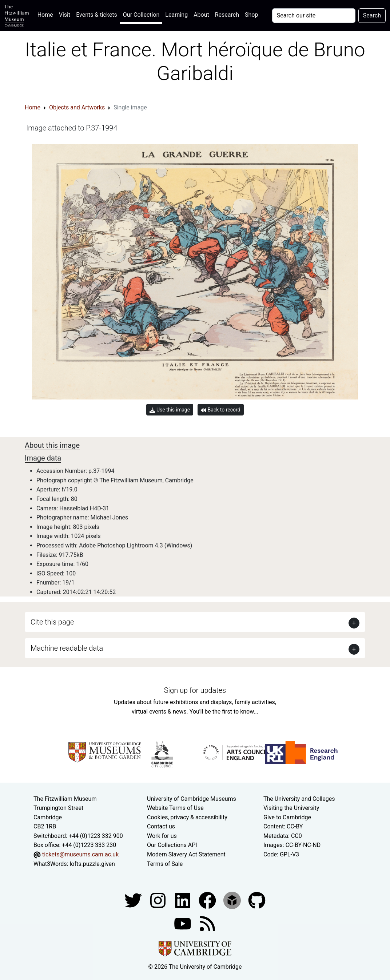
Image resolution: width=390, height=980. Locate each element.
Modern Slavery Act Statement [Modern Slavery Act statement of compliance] (186, 854)
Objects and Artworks (77, 107)
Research (227, 15)
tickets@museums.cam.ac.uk (80, 854)
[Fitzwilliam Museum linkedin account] (208, 900)
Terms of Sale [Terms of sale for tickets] (165, 864)
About (201, 15)
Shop (251, 15)
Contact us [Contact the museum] (161, 826)
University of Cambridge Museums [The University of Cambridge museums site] (192, 799)
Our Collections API (172, 845)
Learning (176, 15)
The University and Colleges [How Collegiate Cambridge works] (299, 799)
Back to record (220, 410)
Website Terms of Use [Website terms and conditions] (175, 808)
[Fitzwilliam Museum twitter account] (134, 900)
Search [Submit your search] (372, 15)
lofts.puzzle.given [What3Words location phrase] (92, 864)
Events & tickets (97, 15)
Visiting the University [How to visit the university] (291, 808)
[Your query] (314, 16)
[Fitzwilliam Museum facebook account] (183, 900)
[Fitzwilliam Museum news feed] (207, 923)
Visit (65, 15)
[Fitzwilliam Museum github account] (257, 900)
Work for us (162, 836)
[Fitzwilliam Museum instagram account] (159, 900)
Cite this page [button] (52, 622)
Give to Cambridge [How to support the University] (287, 817)
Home (47, 14)
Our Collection (141, 15)
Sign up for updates (195, 690)
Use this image (170, 410)
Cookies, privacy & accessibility (187, 817)
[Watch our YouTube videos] (183, 923)
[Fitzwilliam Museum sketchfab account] (233, 900)
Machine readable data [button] (67, 648)
